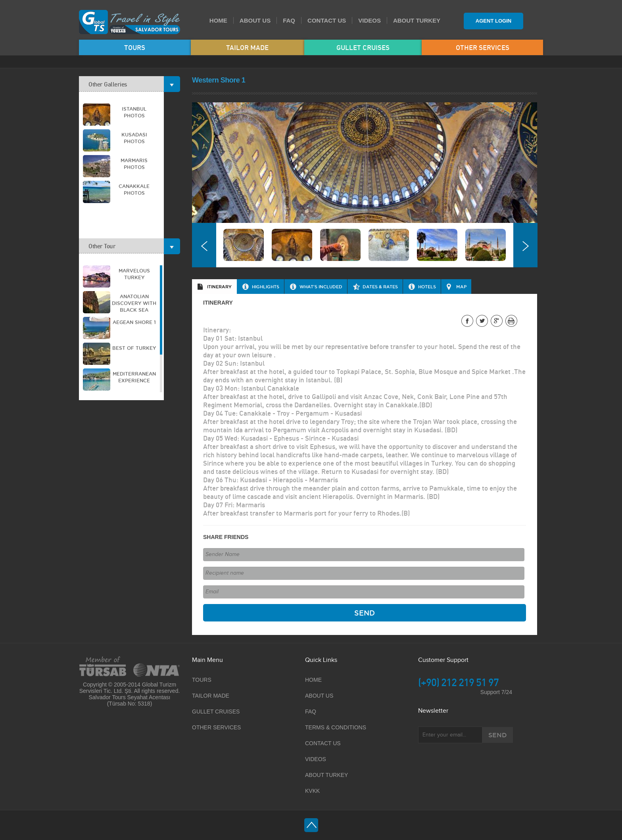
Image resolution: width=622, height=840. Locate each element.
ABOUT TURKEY (417, 20)
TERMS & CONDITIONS (336, 727)
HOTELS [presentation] (427, 287)
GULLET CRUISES (363, 47)
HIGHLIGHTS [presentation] (266, 287)
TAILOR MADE (247, 47)
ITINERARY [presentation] (219, 287)
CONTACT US (327, 20)
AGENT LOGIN (493, 21)
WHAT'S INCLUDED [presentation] (321, 287)
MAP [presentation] (461, 287)
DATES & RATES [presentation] (380, 287)
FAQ (289, 20)
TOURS (135, 47)
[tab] (214, 287)
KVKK (312, 791)
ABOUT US (255, 20)
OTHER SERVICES (483, 47)
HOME (218, 20)
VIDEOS (370, 20)
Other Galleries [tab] (126, 84)
